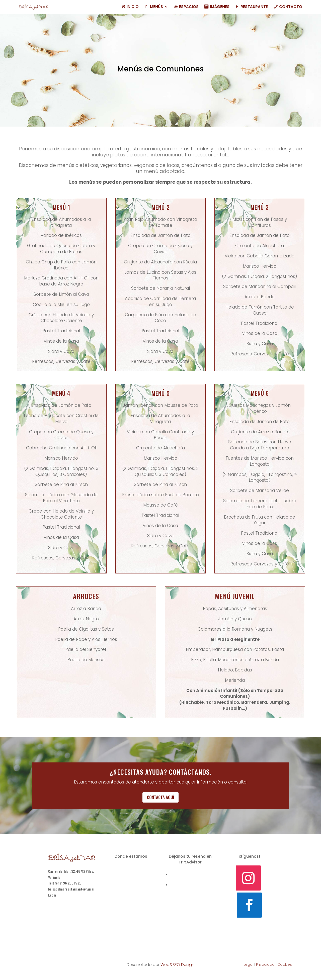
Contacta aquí (160, 797)
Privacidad (265, 964)
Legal (248, 964)
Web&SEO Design (177, 965)
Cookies (285, 964)
